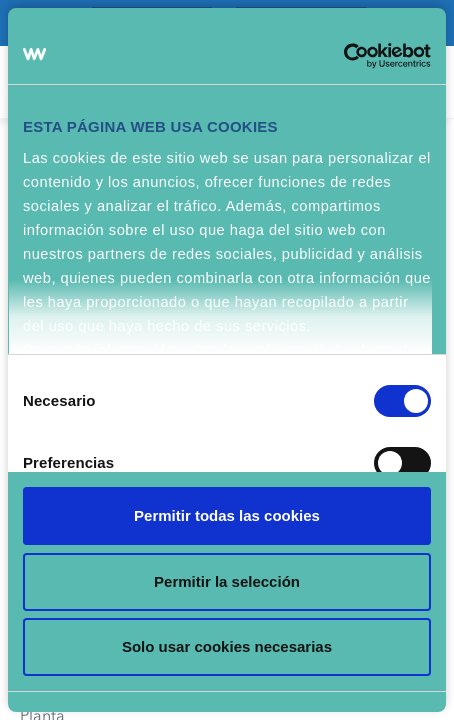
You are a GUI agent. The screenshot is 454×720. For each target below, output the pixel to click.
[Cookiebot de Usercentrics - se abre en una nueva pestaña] (343, 56)
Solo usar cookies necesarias (227, 646)
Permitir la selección (227, 581)
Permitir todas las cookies (227, 515)
